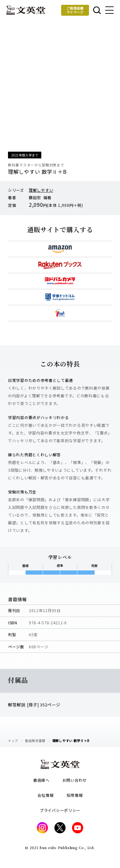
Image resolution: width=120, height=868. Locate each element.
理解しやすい (41, 190)
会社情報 (46, 795)
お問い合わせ (75, 780)
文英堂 (26, 10)
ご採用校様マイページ (75, 10)
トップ (13, 741)
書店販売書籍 (35, 741)
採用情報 (75, 795)
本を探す (97, 10)
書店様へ (41, 780)
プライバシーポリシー (60, 810)
